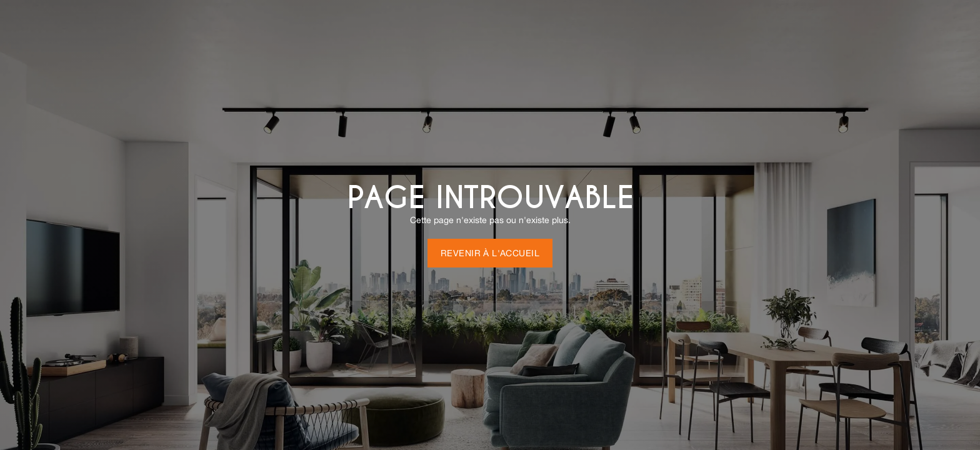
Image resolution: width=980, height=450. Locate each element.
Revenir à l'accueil (490, 253)
